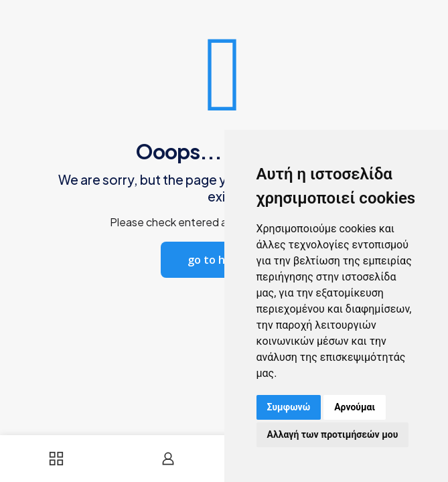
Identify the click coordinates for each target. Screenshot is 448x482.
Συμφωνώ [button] (289, 407)
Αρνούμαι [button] (355, 407)
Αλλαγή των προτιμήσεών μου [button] (333, 434)
